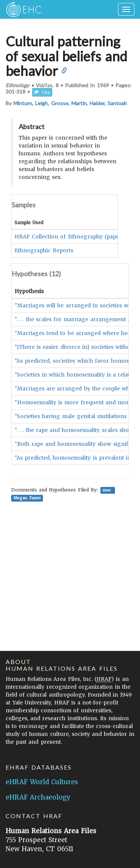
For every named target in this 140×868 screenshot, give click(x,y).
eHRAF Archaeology (38, 797)
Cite (42, 92)
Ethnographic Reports (44, 250)
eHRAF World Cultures (42, 782)
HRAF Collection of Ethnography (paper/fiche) (77, 237)
